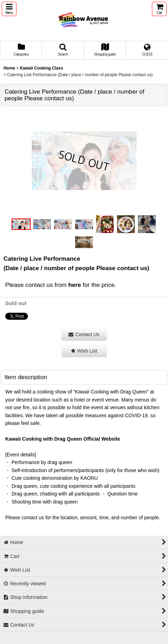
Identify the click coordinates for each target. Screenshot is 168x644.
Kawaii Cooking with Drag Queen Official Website (63, 439)
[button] (9, 9)
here (74, 285)
